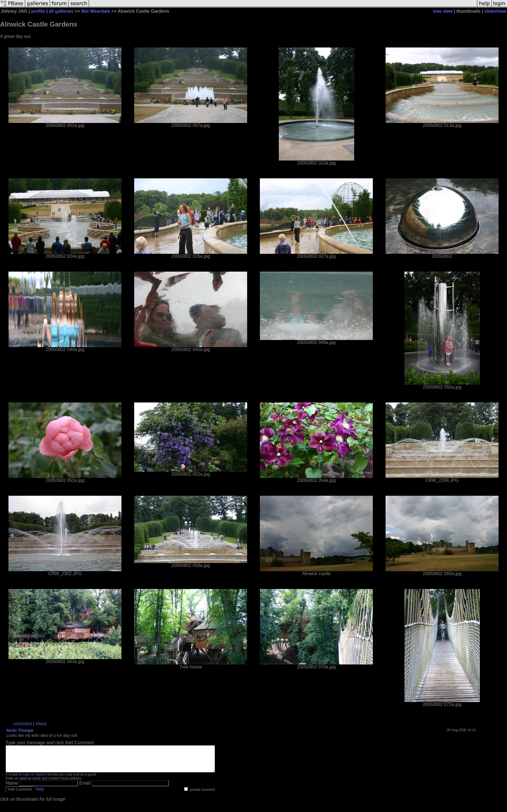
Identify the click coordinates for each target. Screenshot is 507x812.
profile (38, 11)
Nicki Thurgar (20, 730)
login (26, 779)
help (40, 794)
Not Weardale (96, 11)
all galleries (61, 11)
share (41, 724)
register (41, 779)
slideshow (495, 11)
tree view (443, 11)
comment (23, 724)
